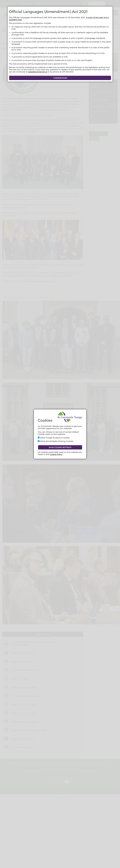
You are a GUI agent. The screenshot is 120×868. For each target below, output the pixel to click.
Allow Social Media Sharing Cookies (56, 441)
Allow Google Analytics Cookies (54, 438)
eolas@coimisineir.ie (38, 72)
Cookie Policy (56, 454)
